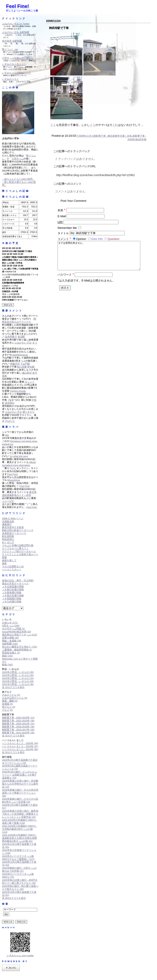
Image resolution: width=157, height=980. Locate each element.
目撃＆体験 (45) (10, 638)
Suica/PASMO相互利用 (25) (17, 632)
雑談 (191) (7, 656)
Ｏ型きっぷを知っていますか (18, 58)
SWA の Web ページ (13, 518)
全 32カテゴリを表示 (13, 736)
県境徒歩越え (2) (11, 653)
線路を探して (9, 560)
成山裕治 (27, 373)
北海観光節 (8, 521)
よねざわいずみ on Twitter (16, 24)
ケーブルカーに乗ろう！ (15, 548)
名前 (61, 210)
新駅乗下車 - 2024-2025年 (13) (18, 718)
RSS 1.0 (8, 922)
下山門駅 (25, 364)
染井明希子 (11, 337)
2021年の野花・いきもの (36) (18, 684)
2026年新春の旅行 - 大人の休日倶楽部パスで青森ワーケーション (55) (20, 793)
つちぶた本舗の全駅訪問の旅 (18, 545)
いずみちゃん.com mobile (20, 956)
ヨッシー (30, 382)
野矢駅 (31, 367)
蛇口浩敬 (22, 367)
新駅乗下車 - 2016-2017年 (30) (18, 730)
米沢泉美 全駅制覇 (12, 41)
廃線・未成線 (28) (12, 641)
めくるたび (8, 542)
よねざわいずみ (23, 343)
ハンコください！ (12, 569)
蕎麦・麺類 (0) (10, 701)
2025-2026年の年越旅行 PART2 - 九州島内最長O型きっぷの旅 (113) (19, 829)
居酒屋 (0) (7, 704)
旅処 (4, 563)
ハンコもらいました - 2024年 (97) (20, 746)
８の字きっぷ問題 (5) (13, 629)
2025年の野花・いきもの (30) (18, 672)
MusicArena (14, 480)
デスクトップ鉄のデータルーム (19, 551)
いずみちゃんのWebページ (16, 73)
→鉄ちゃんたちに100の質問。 (18, 179)
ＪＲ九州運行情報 (12, 602)
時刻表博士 (8, 539)
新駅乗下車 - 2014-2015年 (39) (18, 733)
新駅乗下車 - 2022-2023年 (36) (18, 721)
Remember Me (67, 228)
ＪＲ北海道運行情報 (13, 586)
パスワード (66, 279)
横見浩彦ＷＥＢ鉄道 (13, 527)
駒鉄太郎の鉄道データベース (18, 530)
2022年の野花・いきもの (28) (18, 681)
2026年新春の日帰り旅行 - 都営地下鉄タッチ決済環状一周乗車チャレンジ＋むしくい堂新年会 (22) (20, 814)
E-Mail (62, 216)
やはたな (10, 421)
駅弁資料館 (8, 536)
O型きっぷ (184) (11, 626)
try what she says (19, 456)
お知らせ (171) (10, 623)
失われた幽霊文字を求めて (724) (20, 647)
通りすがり (29, 412)
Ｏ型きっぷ (18, 159)
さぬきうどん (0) (11, 695)
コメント (65, 239)
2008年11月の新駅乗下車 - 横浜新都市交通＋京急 (105, 136)
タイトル (63, 233)
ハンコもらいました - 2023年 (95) (20, 749)
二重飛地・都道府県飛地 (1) (17, 650)
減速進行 (7, 524)
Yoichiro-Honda (18, 391)
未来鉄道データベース (14, 533)
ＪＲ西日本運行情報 (13, 596)
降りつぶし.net (10, 49)
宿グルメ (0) (9, 707)
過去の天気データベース (15, 583)
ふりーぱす (8, 501)
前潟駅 (21, 337)
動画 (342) (7, 665)
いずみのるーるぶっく (14, 64)
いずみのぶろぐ (10, 79)
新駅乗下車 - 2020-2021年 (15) (18, 724)
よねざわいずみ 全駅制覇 (16, 32)
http (7, 435)
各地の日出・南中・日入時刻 (18, 580)
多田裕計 (10, 403)
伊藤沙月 (15, 364)
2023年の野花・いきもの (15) (18, 678)
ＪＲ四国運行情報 (12, 599)
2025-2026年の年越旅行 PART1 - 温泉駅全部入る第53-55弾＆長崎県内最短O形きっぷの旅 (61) (19, 838)
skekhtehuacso (20, 355)
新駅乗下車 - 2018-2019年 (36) (18, 727)
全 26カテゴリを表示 (13, 752)
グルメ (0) (7, 710)
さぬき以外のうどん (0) (15, 698)
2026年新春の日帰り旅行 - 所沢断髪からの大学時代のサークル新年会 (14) (20, 784)
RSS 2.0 (8, 305)
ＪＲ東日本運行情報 (13, 589)
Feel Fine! (18, 6)
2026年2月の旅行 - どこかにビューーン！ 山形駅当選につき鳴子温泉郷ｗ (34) (20, 775)
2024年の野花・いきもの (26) (18, 675)
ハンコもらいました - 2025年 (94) (20, 743)
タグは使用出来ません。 (99, 258)
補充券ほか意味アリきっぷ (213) (20, 635)
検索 (5, 904)
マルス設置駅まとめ (13, 566)
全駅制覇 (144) (10, 644)
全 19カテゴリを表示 (13, 687)
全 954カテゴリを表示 (14, 898)
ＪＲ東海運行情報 (12, 592)
